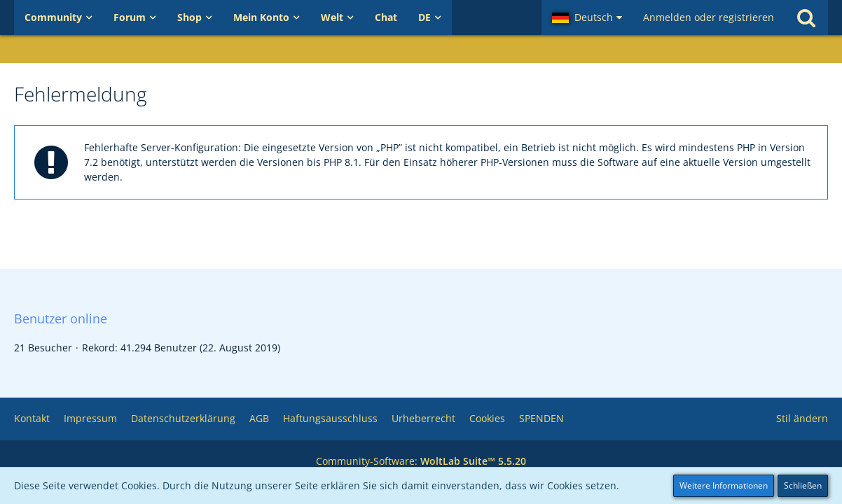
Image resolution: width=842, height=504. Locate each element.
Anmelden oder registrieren (709, 17)
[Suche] (806, 17)
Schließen (803, 485)
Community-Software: (421, 461)
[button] (587, 17)
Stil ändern (802, 418)
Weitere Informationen (724, 485)
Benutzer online (61, 318)
